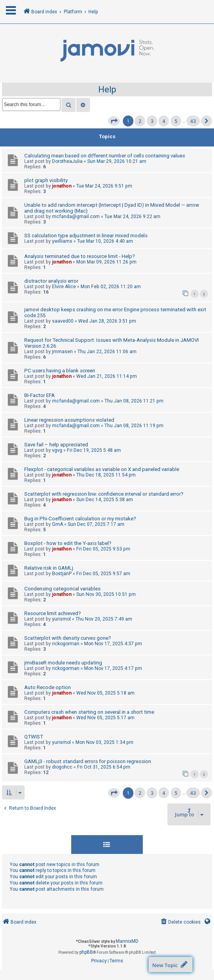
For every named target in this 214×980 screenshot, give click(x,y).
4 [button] (164, 121)
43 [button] (193, 121)
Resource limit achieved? (53, 613)
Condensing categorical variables (62, 589)
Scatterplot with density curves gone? (68, 638)
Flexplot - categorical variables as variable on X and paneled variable (102, 469)
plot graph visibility (46, 180)
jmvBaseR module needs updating (63, 663)
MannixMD (127, 941)
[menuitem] (180, 922)
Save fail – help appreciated (56, 445)
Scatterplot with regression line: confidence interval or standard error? (104, 494)
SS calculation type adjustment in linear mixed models (86, 236)
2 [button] (140, 121)
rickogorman (66, 644)
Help (107, 89)
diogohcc (62, 767)
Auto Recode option (48, 687)
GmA (58, 524)
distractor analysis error (51, 281)
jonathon (62, 186)
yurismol (61, 619)
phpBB (86, 952)
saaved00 (63, 321)
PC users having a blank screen (60, 371)
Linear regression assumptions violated (69, 420)
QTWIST (34, 737)
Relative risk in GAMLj (49, 568)
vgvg (57, 450)
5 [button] (176, 121)
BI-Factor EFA (40, 395)
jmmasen (62, 352)
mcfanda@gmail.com (76, 217)
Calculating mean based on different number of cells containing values (105, 156)
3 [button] (152, 121)
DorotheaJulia (67, 161)
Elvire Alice (64, 287)
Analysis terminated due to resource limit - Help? (80, 256)
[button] (114, 121)
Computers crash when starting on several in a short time (89, 712)
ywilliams (62, 241)
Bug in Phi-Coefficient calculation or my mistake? (80, 519)
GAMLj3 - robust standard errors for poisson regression (88, 761)
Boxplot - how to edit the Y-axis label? (68, 543)
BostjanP (62, 574)
